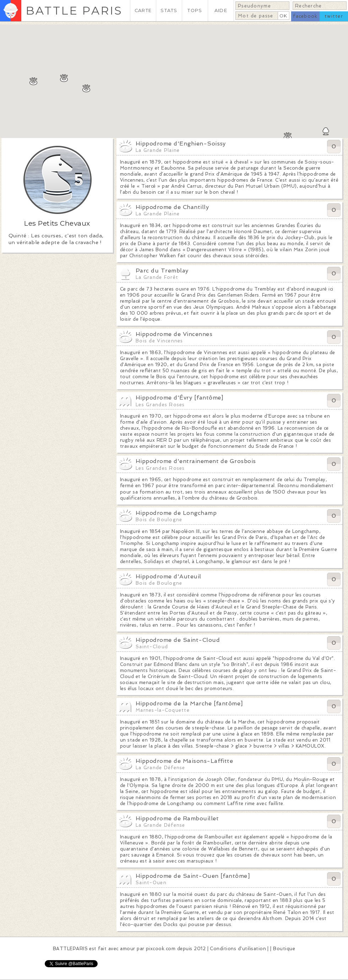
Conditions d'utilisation (238, 949)
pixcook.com (161, 949)
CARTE (143, 10)
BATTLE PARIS (74, 10)
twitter (334, 16)
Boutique (284, 949)
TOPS (195, 10)
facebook (305, 16)
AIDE (221, 10)
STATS (169, 10)
